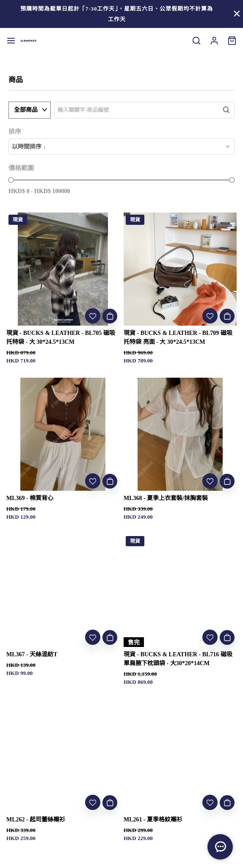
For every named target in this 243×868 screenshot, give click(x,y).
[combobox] (121, 147)
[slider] (11, 180)
